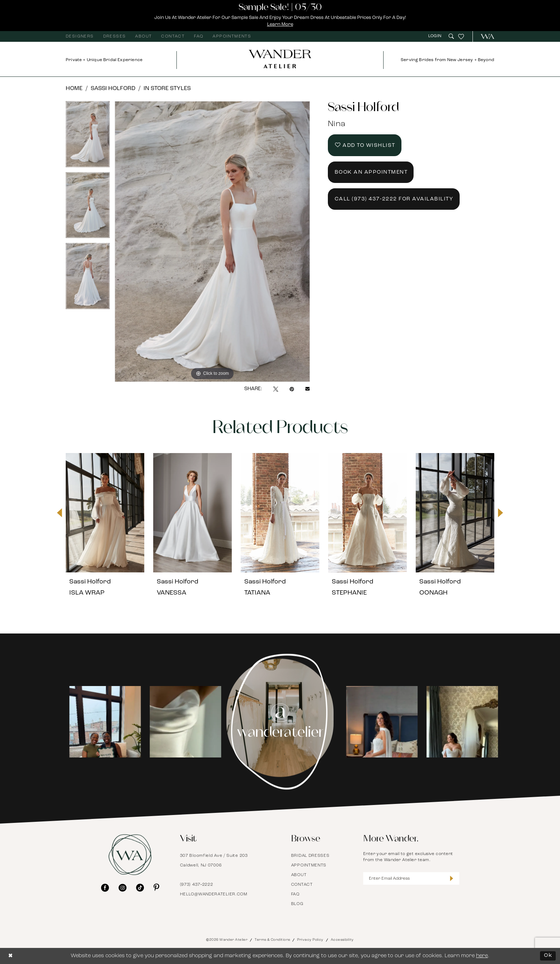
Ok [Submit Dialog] (548, 956)
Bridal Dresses (310, 856)
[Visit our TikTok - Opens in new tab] (140, 888)
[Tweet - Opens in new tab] (276, 389)
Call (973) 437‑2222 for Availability (394, 199)
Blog (297, 904)
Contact (302, 885)
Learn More (280, 24)
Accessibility (342, 940)
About (299, 875)
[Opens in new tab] (101, 722)
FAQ (295, 894)
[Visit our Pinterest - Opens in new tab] (156, 888)
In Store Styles (167, 89)
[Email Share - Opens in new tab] (307, 389)
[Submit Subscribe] (452, 878)
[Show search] (451, 36)
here (482, 956)
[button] (436, 36)
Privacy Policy (310, 940)
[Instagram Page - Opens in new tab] (280, 722)
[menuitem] (80, 36)
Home (74, 89)
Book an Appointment (371, 172)
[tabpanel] (88, 137)
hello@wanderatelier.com (214, 894)
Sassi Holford (113, 89)
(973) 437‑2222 (197, 885)
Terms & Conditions (272, 940)
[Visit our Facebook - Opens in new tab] (105, 888)
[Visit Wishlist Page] (461, 36)
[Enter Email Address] (411, 878)
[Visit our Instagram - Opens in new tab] (122, 888)
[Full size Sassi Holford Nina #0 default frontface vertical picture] (212, 242)
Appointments (309, 865)
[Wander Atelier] (484, 36)
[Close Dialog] (11, 956)
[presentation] (105, 513)
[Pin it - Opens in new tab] (292, 389)
